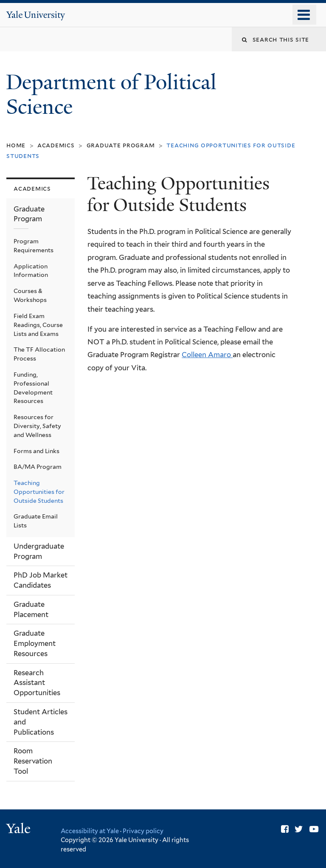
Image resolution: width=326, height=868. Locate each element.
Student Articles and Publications (41, 722)
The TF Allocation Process (39, 354)
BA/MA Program (38, 467)
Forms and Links (37, 451)
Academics (56, 145)
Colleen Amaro (207, 355)
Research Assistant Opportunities (37, 683)
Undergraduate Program (39, 551)
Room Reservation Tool (33, 761)
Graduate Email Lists (36, 521)
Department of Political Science (111, 95)
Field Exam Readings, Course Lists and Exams (38, 325)
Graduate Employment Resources (35, 643)
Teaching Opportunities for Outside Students (39, 492)
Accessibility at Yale (90, 831)
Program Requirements (34, 246)
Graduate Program (121, 145)
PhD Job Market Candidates (41, 580)
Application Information (31, 271)
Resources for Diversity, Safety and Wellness (37, 426)
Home (16, 145)
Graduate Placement (31, 609)
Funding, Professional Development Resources (33, 388)
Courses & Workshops (30, 295)
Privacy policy (143, 831)
